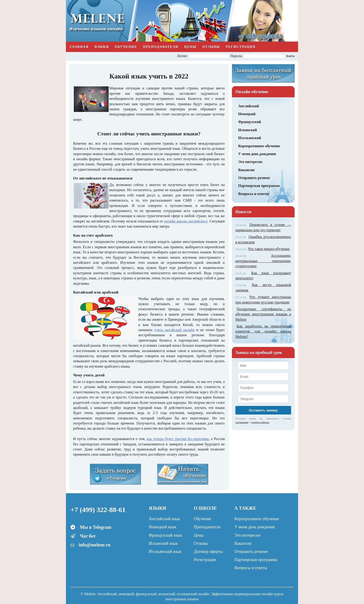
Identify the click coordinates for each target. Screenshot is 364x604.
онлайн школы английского (186, 221)
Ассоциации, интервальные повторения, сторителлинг (263, 261)
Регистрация (241, 47)
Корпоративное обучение (259, 146)
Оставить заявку (263, 410)
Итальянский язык (165, 552)
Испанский (248, 130)
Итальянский (250, 138)
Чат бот (88, 536)
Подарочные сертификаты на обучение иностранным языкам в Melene (263, 314)
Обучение (126, 47)
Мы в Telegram (96, 527)
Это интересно (250, 162)
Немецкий (247, 114)
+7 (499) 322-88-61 (98, 510)
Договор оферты (208, 552)
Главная (79, 47)
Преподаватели (161, 47)
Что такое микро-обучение (269, 249)
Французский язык (165, 535)
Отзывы (211, 47)
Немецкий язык (163, 527)
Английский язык (164, 519)
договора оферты (260, 422)
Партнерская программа (259, 186)
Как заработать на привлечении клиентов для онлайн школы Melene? (263, 331)
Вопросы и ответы (254, 194)
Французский (250, 122)
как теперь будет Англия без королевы (178, 439)
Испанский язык (163, 543)
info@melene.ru (95, 545)
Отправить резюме (254, 178)
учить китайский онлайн (174, 330)
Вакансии (246, 170)
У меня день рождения (257, 154)
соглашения (242, 422)
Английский (249, 106)
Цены (190, 47)
